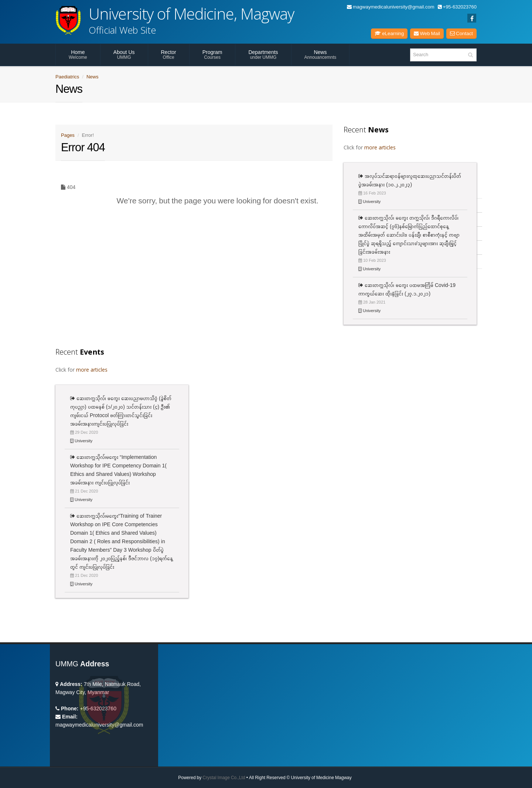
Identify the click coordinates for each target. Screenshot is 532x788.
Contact (461, 33)
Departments (263, 54)
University (369, 202)
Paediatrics (67, 77)
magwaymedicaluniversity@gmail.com (391, 7)
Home (78, 54)
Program (212, 54)
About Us (124, 54)
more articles (380, 147)
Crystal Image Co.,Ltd (224, 777)
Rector (169, 54)
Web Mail (427, 33)
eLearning (389, 33)
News (320, 54)
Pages (68, 135)
